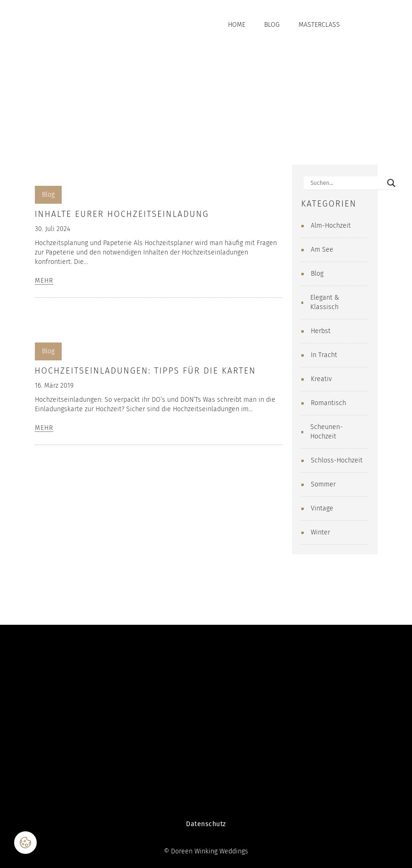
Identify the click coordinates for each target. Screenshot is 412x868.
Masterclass (319, 25)
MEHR (44, 281)
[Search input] (347, 183)
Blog (272, 25)
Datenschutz (206, 824)
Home (237, 25)
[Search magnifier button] (391, 183)
